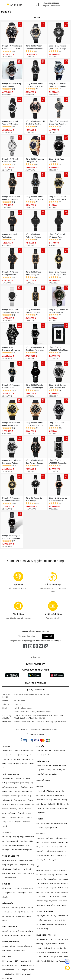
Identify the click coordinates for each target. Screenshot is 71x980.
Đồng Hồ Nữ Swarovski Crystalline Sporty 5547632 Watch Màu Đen (35, 123)
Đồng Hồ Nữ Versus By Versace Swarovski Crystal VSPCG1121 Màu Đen (58, 311)
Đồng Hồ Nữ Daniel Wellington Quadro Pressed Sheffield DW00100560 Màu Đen (35, 311)
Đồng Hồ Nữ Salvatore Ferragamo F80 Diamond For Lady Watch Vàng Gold (35, 160)
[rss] (46, 646)
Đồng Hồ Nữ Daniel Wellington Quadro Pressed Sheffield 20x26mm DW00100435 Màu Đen (35, 273)
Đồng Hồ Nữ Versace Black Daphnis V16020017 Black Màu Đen (11, 386)
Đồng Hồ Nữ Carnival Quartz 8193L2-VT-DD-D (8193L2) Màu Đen (35, 198)
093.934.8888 (54, 3)
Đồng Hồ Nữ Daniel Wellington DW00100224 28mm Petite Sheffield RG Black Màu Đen (11, 236)
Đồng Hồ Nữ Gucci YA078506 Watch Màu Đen (58, 349)
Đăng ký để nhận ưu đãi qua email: (35, 631)
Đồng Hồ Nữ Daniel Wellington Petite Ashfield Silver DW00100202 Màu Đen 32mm (35, 236)
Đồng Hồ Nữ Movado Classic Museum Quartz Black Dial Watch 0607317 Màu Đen (35, 386)
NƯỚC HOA (7, 957)
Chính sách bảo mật (50, 730)
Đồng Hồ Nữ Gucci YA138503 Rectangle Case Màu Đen (57, 462)
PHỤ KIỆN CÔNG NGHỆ (11, 942)
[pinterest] (35, 646)
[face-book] (25, 646)
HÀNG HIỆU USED (43, 780)
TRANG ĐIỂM (41, 834)
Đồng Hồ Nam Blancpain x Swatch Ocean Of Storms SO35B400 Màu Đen (11, 349)
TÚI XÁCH (6, 746)
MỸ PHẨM (40, 787)
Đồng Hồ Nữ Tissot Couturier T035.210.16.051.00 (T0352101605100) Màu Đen (59, 160)
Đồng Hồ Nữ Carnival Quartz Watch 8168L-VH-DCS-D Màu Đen (34, 424)
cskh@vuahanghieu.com (24, 708)
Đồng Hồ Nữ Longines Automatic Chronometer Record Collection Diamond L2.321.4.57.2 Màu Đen (12, 537)
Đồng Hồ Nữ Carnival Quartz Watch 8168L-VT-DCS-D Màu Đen (58, 386)
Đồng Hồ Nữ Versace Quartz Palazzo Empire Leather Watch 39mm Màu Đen (58, 47)
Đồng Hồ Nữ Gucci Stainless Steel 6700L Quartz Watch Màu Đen (12, 311)
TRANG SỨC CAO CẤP (45, 911)
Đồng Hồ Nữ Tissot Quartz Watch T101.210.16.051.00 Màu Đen (57, 424)
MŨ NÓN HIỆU (8, 903)
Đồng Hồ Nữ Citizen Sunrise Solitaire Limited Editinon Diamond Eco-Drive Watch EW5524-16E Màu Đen (35, 47)
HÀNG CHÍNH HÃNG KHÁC (46, 935)
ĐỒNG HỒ (6, 884)
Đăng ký (48, 636)
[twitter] (41, 646)
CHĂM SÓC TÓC (43, 761)
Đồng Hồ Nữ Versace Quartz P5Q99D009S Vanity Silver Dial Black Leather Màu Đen (58, 85)
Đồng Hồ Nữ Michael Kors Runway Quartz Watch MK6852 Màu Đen (34, 462)
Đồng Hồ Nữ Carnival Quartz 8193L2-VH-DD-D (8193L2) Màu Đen (12, 198)
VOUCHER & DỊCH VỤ (11, 856)
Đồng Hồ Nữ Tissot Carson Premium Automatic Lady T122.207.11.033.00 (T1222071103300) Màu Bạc (12, 160)
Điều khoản (36, 730)
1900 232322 (55, 6)
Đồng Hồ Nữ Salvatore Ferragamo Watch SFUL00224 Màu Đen (11, 462)
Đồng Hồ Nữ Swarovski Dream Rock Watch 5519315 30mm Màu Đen (58, 123)
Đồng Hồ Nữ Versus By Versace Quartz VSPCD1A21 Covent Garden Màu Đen (12, 85)
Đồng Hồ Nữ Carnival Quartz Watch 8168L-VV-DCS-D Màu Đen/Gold (11, 424)
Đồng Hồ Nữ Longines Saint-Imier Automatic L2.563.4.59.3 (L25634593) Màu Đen (35, 349)
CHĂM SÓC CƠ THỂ (10, 927)
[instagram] (30, 646)
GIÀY (38, 866)
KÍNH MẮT (40, 746)
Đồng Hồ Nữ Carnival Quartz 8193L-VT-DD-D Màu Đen (35, 85)
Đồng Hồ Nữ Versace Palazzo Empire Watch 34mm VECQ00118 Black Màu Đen (58, 273)
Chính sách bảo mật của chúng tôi (48, 641)
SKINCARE (6, 832)
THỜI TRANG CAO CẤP (11, 774)
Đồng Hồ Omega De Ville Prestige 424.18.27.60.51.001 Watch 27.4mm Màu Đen (34, 499)
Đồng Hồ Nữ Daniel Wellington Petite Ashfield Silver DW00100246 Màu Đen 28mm (58, 236)
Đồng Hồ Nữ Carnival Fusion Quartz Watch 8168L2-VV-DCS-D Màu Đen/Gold (58, 198)
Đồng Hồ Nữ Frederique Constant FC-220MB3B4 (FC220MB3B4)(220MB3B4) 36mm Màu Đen (12, 47)
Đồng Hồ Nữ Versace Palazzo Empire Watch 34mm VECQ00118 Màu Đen (12, 499)
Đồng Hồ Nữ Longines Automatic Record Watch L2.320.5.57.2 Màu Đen (58, 499)
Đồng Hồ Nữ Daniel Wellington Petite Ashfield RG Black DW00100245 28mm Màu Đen (11, 273)
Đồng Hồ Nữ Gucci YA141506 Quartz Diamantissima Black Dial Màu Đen (11, 123)
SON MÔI (40, 819)
